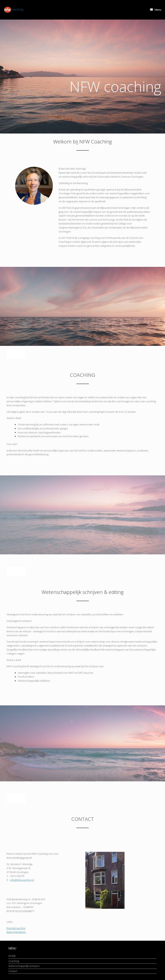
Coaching (14, 961)
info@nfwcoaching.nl (22, 880)
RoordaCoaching (16, 928)
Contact (13, 971)
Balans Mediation (16, 932)
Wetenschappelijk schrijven (24, 966)
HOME (12, 956)
